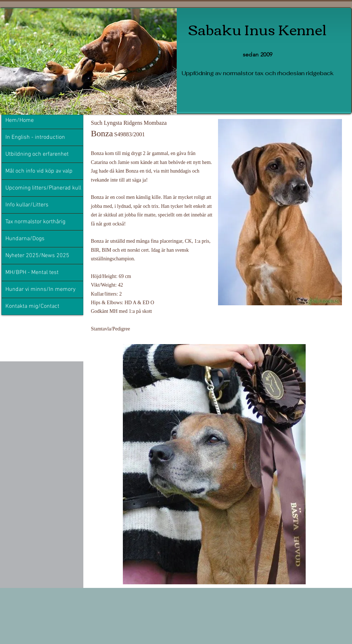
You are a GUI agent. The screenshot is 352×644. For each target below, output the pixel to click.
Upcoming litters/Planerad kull (43, 188)
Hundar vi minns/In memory (40, 289)
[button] (214, 464)
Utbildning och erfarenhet (37, 154)
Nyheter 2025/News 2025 (37, 256)
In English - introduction (35, 137)
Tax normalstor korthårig (35, 222)
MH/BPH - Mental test (32, 273)
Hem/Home (20, 120)
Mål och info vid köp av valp (39, 171)
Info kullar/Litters (27, 205)
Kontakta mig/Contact (32, 306)
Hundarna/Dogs (25, 239)
